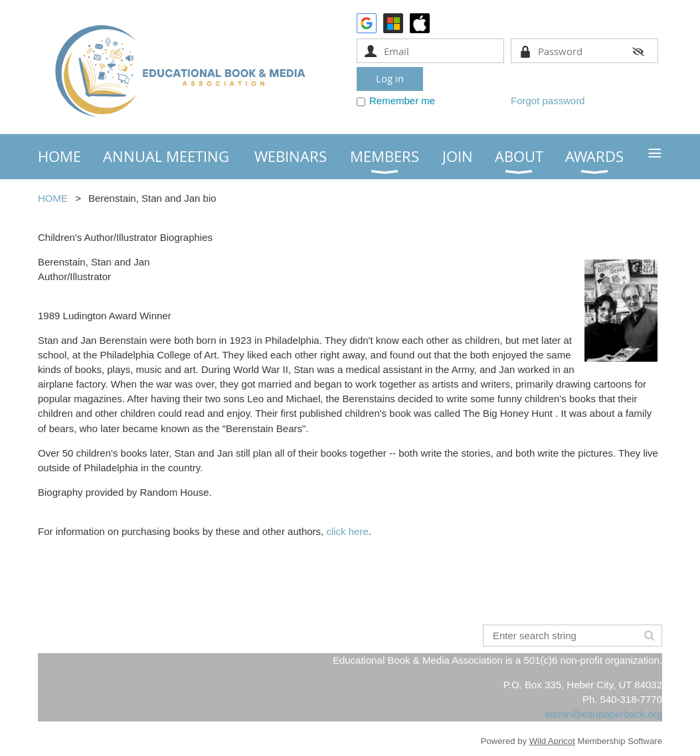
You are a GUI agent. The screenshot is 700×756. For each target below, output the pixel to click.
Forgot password (548, 101)
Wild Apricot (552, 741)
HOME (53, 198)
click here (347, 531)
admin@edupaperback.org (603, 714)
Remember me (402, 101)
